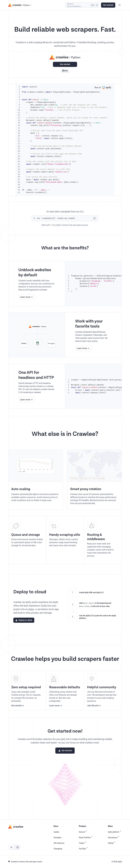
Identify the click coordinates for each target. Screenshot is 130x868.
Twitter (83, 843)
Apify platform (115, 832)
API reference (59, 843)
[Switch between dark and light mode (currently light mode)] (14, 847)
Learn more (25, 297)
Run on (104, 88)
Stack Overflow (86, 838)
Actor (31, 609)
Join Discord (93, 706)
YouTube (84, 849)
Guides (56, 832)
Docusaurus (114, 838)
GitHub (112, 843)
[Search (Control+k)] (82, 5)
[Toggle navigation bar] (120, 5)
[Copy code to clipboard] (94, 218)
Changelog (58, 849)
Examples (57, 838)
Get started (108, 5)
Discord (83, 832)
